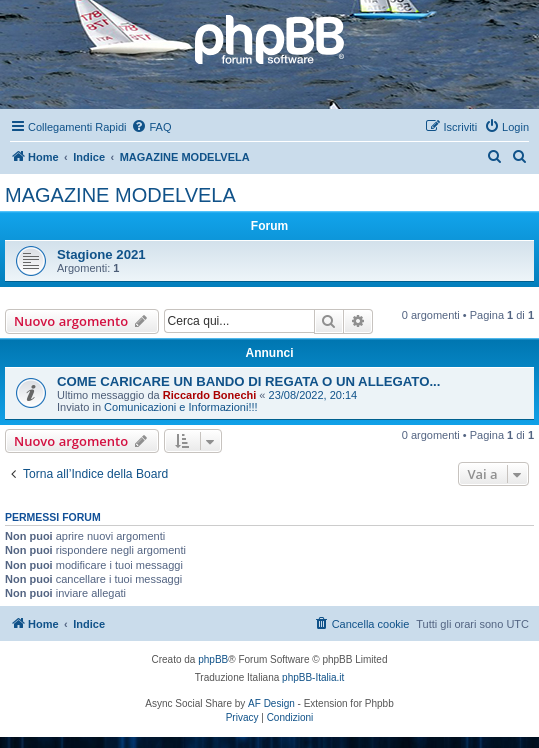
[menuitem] (151, 127)
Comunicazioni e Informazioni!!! (180, 407)
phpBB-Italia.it (313, 677)
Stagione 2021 (101, 254)
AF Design (271, 703)
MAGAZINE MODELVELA (120, 195)
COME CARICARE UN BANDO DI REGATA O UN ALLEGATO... (248, 381)
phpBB (213, 659)
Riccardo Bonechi (210, 395)
